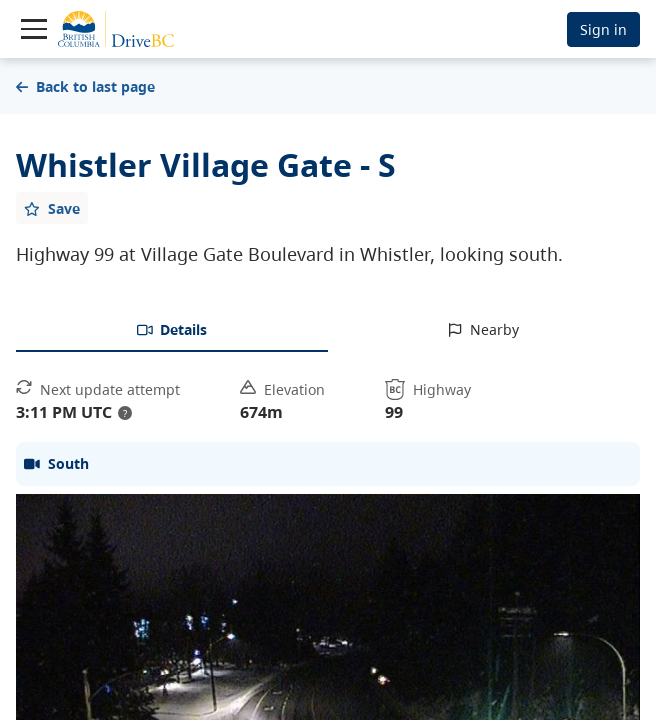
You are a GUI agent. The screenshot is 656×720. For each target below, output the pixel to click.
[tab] (172, 331)
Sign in (603, 29)
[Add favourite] (52, 208)
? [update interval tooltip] (125, 413)
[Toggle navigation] (34, 29)
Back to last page (85, 86)
